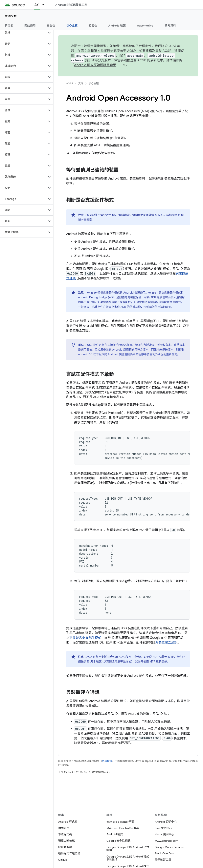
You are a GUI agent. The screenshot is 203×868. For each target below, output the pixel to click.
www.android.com (166, 841)
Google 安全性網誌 (118, 841)
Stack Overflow (164, 853)
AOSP (70, 83)
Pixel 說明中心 (163, 828)
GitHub (63, 860)
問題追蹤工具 (163, 860)
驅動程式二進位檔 (69, 853)
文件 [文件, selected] (37, 5)
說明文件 (11, 16)
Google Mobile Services (169, 847)
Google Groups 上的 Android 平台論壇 (128, 849)
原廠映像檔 (65, 847)
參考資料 (170, 26)
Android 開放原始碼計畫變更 (95, 65)
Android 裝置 (117, 26)
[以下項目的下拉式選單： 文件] (45, 5)
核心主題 (94, 83)
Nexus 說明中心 (164, 834)
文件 (81, 83)
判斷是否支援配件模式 (85, 638)
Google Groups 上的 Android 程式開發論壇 (128, 858)
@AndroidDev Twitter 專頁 (123, 828)
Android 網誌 (115, 834)
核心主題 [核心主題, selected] (72, 26)
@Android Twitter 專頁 (121, 822)
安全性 (51, 26)
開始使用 (30, 26)
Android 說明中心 (166, 822)
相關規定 (64, 828)
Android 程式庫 (68, 822)
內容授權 (107, 761)
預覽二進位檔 (66, 841)
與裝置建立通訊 (166, 643)
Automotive (145, 26)
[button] (23, 33)
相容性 (93, 26)
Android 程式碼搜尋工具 (71, 5)
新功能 (9, 26)
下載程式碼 (65, 834)
